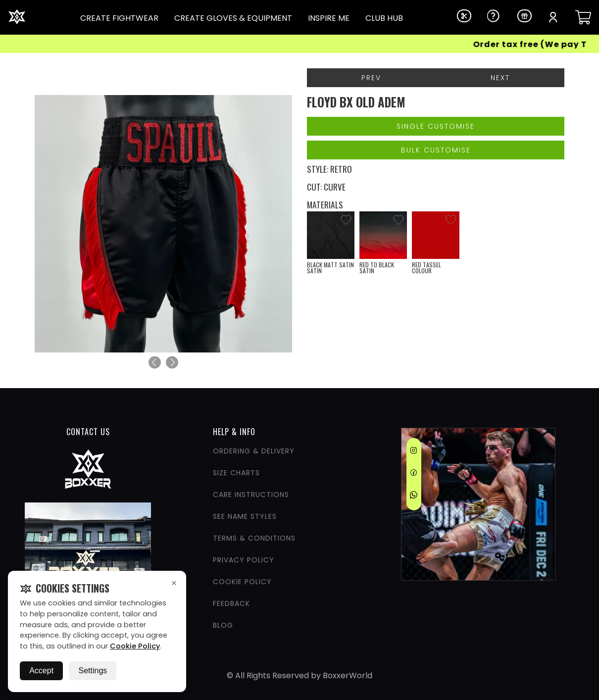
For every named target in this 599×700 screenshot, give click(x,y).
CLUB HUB (384, 18)
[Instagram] (414, 452)
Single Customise (436, 126)
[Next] (172, 363)
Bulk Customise (436, 150)
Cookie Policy (135, 646)
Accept (41, 671)
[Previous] (155, 363)
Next (500, 78)
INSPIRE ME (329, 18)
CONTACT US (88, 432)
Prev (371, 78)
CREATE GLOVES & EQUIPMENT (233, 18)
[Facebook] (414, 474)
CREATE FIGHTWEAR (119, 18)
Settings (93, 671)
